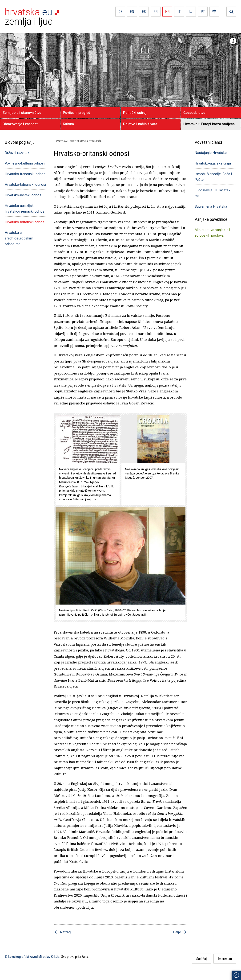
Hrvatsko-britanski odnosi (25, 222)
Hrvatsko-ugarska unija (213, 163)
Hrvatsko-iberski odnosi (24, 195)
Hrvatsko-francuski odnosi (26, 174)
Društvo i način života (140, 124)
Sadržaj (201, 959)
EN (132, 12)
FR (156, 12)
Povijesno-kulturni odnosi (25, 163)
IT (179, 12)
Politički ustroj (135, 112)
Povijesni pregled (76, 112)
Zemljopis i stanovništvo (22, 112)
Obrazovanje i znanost (20, 124)
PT (203, 12)
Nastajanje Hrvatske (211, 152)
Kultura (68, 124)
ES (144, 12)
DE (120, 12)
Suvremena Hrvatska (211, 206)
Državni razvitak (17, 152)
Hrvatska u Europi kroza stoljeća (209, 124)
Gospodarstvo (194, 112)
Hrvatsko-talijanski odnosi (25, 184)
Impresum (225, 959)
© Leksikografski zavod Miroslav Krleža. (33, 956)
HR (167, 12)
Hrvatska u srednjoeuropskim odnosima (19, 238)
